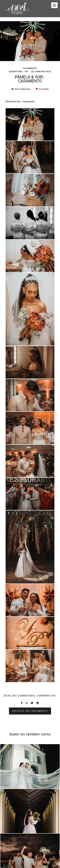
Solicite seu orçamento (30, 711)
